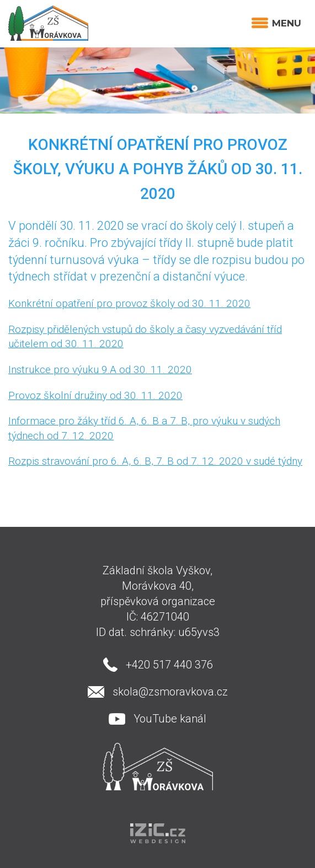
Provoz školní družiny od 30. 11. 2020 (95, 395)
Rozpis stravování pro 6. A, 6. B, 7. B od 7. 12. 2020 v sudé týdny (155, 461)
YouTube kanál (170, 719)
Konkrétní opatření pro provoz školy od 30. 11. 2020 (129, 303)
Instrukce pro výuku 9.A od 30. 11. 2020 (100, 370)
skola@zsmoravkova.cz (170, 692)
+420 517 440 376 (169, 665)
